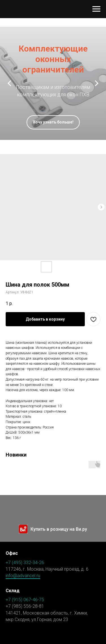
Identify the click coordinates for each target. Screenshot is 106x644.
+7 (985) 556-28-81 (25, 606)
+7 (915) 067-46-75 (25, 600)
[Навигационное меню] (96, 9)
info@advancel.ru (23, 576)
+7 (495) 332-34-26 (25, 563)
